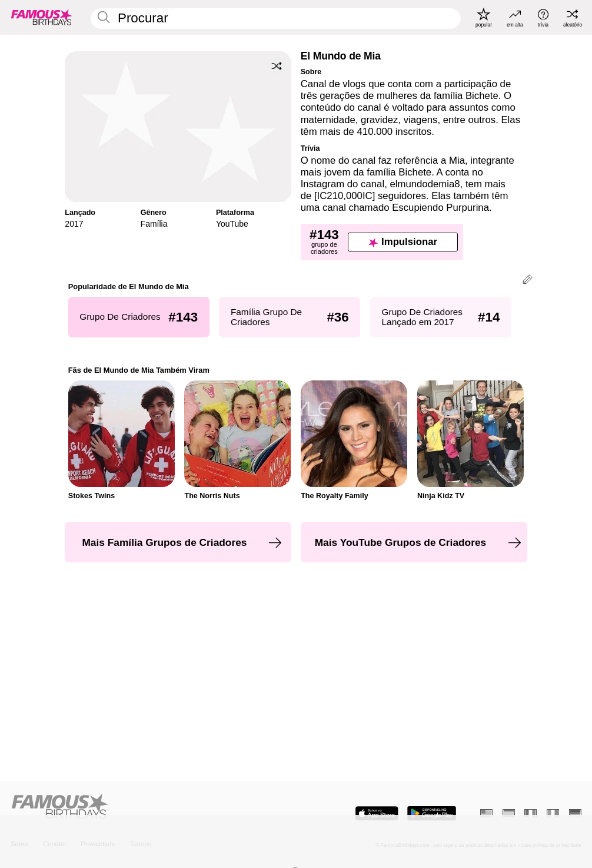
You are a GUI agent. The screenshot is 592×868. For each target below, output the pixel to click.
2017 (74, 224)
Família (154, 224)
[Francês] (531, 813)
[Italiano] (553, 813)
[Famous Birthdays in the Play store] (432, 813)
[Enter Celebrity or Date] (276, 19)
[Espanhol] (509, 813)
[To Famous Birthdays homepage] (42, 17)
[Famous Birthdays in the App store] (377, 813)
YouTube (232, 224)
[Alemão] (575, 813)
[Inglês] (486, 813)
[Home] (151, 807)
